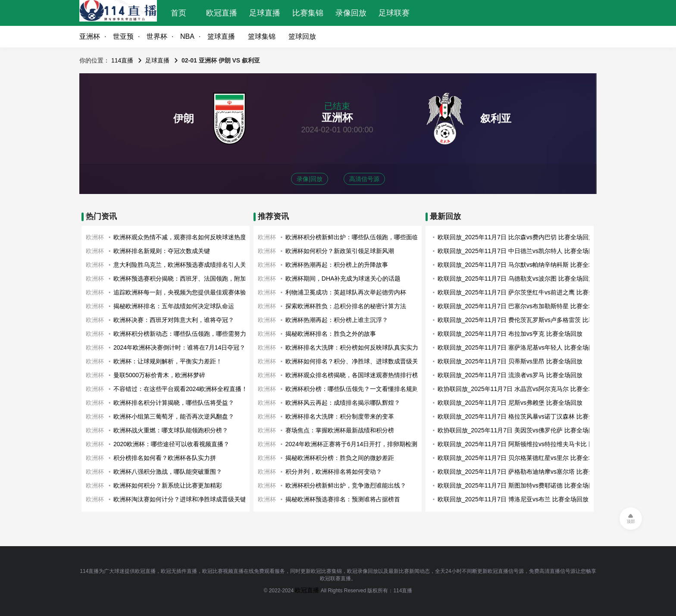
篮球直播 (221, 36)
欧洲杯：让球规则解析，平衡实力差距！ (168, 361)
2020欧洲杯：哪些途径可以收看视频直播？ (171, 444)
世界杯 (157, 36)
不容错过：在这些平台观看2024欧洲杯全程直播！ (180, 389)
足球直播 (265, 13)
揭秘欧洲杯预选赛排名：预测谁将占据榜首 (343, 499)
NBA (187, 36)
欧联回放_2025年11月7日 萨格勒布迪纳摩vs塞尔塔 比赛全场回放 (525, 472)
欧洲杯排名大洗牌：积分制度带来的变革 (340, 416)
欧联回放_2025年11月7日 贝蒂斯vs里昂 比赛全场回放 (510, 361)
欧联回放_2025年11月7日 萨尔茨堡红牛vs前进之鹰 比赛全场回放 (525, 292)
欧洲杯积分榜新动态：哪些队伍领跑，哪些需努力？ (183, 334)
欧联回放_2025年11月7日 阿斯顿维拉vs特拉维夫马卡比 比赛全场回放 (531, 444)
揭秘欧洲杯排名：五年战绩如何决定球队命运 (174, 306)
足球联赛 (394, 13)
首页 (178, 13)
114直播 (122, 60)
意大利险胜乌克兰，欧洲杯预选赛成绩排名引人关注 (183, 265)
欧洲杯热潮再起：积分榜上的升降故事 (337, 265)
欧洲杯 (95, 237)
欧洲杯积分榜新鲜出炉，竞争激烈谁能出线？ (346, 485)
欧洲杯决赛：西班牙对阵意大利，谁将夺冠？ (174, 320)
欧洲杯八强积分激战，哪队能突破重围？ (168, 472)
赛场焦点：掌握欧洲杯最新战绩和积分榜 (340, 430)
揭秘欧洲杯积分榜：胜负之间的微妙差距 (340, 458)
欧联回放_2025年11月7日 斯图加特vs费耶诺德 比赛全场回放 (519, 485)
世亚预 (123, 36)
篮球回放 (302, 36)
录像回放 (351, 13)
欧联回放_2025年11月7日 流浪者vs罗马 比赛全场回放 (510, 375)
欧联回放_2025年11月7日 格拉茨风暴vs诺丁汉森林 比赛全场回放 (525, 416)
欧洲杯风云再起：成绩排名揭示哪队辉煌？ (343, 403)
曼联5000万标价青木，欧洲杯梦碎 (159, 375)
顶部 (631, 521)
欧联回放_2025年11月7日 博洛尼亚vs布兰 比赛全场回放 (513, 499)
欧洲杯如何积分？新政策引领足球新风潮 (340, 251)
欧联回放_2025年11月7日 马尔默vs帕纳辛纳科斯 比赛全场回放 (522, 265)
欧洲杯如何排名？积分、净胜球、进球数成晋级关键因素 (361, 361)
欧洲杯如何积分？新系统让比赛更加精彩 (168, 485)
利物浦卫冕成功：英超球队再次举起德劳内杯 (346, 292)
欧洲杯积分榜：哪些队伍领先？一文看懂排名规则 (352, 389)
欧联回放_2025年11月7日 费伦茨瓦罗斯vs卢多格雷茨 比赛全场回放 (528, 320)
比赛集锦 (308, 13)
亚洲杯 (90, 36)
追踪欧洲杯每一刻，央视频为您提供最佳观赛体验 (180, 292)
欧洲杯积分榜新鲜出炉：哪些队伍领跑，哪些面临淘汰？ (361, 237)
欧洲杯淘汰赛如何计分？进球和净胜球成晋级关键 (180, 499)
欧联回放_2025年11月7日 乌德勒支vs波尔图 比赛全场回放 (516, 278)
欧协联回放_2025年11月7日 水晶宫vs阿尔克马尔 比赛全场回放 (522, 389)
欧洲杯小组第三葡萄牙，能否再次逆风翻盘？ (174, 416)
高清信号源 (364, 179)
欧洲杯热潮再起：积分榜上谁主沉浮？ (337, 320)
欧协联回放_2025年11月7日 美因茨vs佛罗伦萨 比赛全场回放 (519, 430)
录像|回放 (310, 179)
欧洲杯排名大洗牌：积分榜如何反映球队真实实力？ (355, 347)
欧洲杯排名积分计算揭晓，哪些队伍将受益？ (174, 403)
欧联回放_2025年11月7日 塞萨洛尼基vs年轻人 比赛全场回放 (519, 347)
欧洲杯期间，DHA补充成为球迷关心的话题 (343, 278)
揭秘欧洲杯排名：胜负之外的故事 (331, 334)
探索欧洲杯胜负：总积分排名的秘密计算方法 (346, 306)
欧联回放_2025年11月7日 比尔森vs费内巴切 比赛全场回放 (516, 237)
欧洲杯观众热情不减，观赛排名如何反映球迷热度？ (183, 237)
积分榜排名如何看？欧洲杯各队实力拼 (165, 458)
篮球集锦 (262, 36)
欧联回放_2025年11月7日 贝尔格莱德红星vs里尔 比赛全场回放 (522, 458)
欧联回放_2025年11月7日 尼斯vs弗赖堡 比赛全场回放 (510, 403)
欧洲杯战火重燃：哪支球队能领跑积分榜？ (171, 430)
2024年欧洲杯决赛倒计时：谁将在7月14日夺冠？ (180, 347)
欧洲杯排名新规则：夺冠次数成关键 (162, 251)
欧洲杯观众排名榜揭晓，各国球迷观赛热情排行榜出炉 (358, 375)
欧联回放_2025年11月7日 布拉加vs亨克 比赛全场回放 (510, 334)
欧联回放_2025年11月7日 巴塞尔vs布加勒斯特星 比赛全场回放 (522, 306)
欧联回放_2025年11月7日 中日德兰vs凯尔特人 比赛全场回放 (519, 251)
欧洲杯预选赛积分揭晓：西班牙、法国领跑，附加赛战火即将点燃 (201, 278)
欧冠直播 (222, 13)
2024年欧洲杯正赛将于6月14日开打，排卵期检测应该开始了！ (370, 444)
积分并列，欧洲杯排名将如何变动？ (334, 472)
